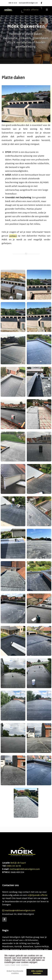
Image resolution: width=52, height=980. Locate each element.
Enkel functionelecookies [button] (15, 972)
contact (13, 236)
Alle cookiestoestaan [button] (37, 972)
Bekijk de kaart (18, 863)
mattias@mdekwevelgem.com (28, 3)
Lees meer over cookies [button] (17, 965)
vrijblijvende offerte (37, 895)
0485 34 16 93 (13, 3)
